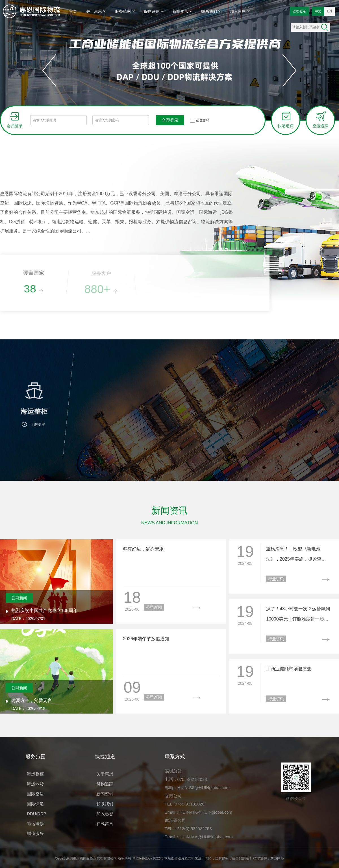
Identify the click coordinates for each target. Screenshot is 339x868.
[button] (49, 70)
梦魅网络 (277, 858)
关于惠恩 (96, 11)
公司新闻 (19, 598)
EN (330, 11)
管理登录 (299, 11)
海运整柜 (35, 774)
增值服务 (35, 833)
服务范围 (125, 11)
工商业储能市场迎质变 (289, 669)
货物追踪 (153, 11)
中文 (318, 11)
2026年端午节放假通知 (146, 639)
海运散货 (35, 784)
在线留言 (105, 823)
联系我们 (211, 11)
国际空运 (35, 794)
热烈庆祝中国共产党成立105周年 (44, 611)
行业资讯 (276, 579)
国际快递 (35, 804)
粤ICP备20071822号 (148, 858)
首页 (73, 11)
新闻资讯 (182, 11)
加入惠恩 (240, 11)
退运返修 (35, 823)
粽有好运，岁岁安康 (143, 549)
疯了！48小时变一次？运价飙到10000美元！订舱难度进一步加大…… (298, 615)
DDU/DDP (36, 814)
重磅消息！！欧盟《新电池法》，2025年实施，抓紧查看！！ (294, 555)
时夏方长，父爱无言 (32, 701)
